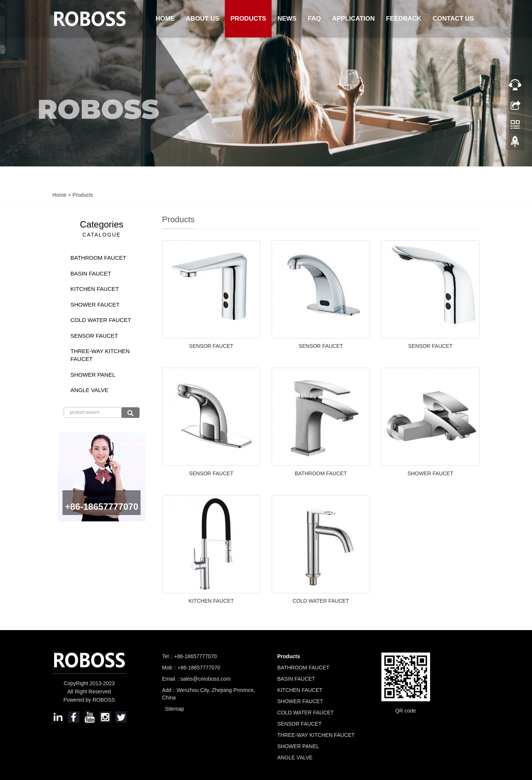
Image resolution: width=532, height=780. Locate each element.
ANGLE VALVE (89, 390)
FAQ (314, 19)
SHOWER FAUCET (430, 473)
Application (353, 19)
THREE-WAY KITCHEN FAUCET (100, 355)
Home (165, 19)
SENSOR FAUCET (211, 346)
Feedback (403, 19)
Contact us (453, 19)
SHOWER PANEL (93, 375)
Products (248, 19)
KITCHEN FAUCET (211, 601)
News (287, 19)
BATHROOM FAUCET (321, 473)
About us (202, 19)
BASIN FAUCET (91, 273)
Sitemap (174, 709)
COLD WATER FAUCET (321, 601)
